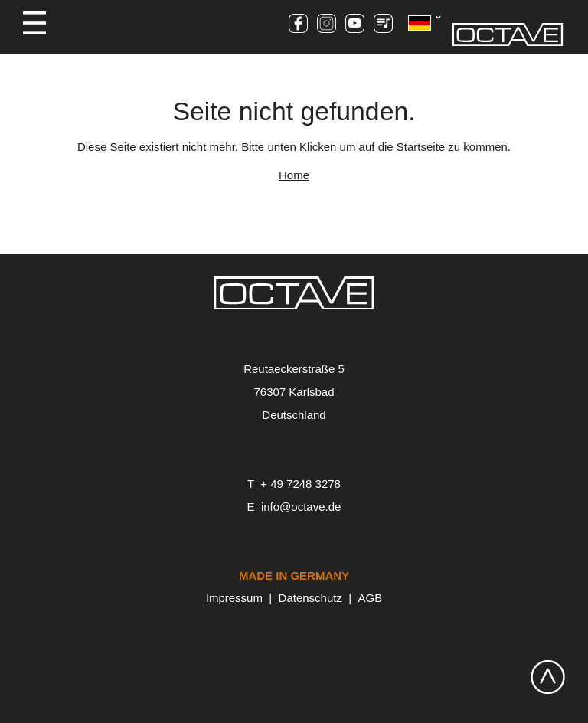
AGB (371, 598)
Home (294, 175)
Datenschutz (310, 598)
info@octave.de (301, 507)
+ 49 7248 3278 (301, 484)
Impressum (234, 598)
